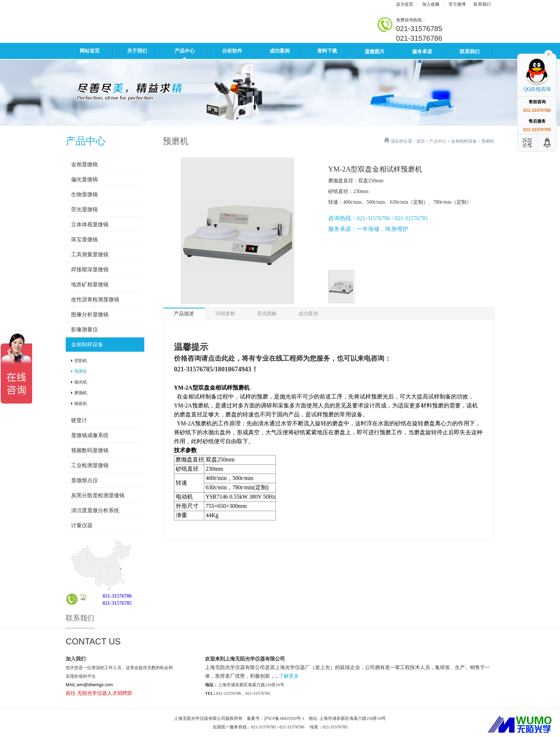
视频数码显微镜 (90, 450)
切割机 (81, 361)
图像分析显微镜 (90, 315)
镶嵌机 (81, 404)
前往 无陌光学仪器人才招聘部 (99, 693)
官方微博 (457, 4)
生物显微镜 (84, 194)
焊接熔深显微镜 (90, 269)
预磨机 (81, 371)
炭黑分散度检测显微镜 (98, 495)
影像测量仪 (84, 330)
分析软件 (232, 51)
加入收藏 (431, 4)
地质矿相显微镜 (90, 285)
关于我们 (137, 51)
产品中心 (185, 51)
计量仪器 (82, 525)
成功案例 (280, 51)
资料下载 (327, 51)
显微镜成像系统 (90, 435)
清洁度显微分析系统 (95, 510)
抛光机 (81, 382)
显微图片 (375, 52)
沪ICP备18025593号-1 (284, 718)
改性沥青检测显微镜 (95, 300)
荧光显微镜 (84, 209)
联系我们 (482, 4)
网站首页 (90, 51)
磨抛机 (81, 393)
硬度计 (79, 420)
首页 (421, 141)
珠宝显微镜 (84, 239)
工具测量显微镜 (90, 254)
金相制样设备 (87, 345)
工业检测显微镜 (90, 465)
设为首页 (405, 4)
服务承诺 (422, 52)
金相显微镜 (84, 164)
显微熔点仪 (84, 480)
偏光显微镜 (84, 179)
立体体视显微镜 (90, 224)
